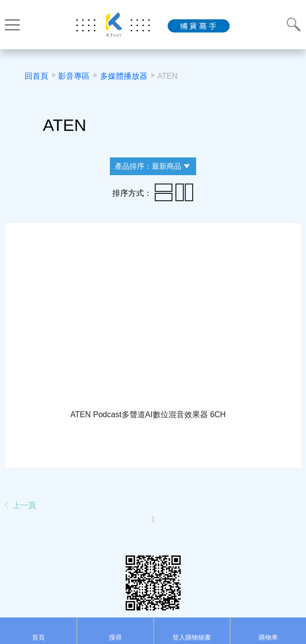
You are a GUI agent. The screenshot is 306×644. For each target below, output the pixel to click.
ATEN (167, 76)
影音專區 (74, 76)
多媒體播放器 (124, 76)
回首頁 (36, 76)
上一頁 (19, 506)
